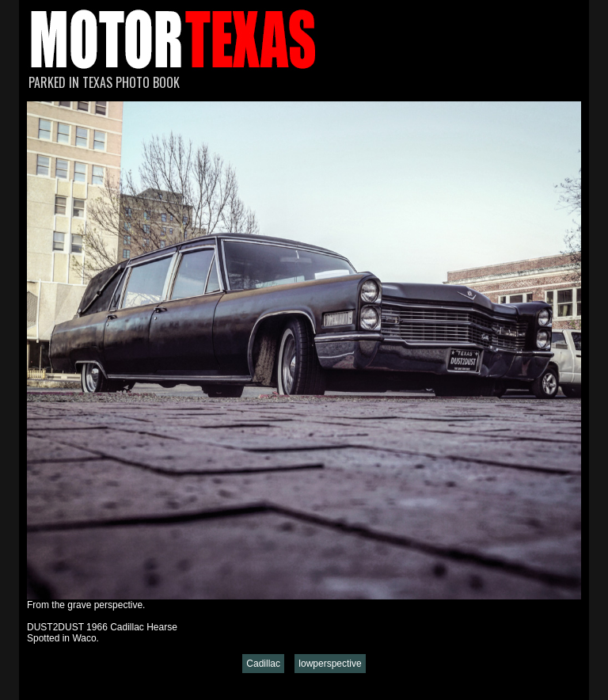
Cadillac (263, 664)
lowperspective (330, 664)
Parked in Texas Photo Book (104, 82)
